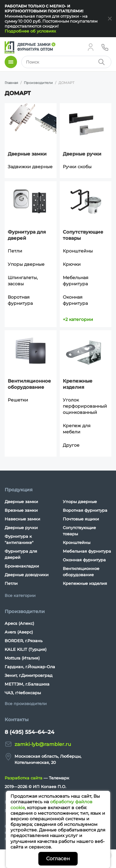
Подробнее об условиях (30, 31)
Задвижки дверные (30, 167)
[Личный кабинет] (91, 47)
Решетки (18, 400)
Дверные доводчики (27, 575)
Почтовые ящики (81, 519)
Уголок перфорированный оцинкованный (85, 406)
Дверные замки (27, 154)
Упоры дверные (26, 264)
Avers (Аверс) (19, 632)
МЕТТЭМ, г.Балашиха (27, 684)
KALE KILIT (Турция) (26, 649)
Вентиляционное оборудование (29, 384)
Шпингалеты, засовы (23, 281)
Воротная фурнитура (20, 300)
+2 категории (78, 319)
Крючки (72, 264)
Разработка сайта (24, 778)
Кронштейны (78, 251)
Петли (15, 251)
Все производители (26, 704)
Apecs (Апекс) (19, 623)
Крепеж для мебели (77, 429)
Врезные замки (21, 510)
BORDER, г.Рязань (24, 641)
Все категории (20, 595)
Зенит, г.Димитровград (29, 675)
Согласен (58, 859)
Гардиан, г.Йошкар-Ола (30, 667)
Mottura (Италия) (22, 658)
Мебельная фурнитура (75, 281)
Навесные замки (22, 519)
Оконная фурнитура (75, 300)
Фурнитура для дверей (27, 235)
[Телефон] (105, 47)
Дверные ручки (82, 154)
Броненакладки (22, 566)
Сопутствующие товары (83, 235)
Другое (71, 445)
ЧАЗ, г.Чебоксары (23, 693)
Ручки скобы (77, 167)
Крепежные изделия (78, 384)
